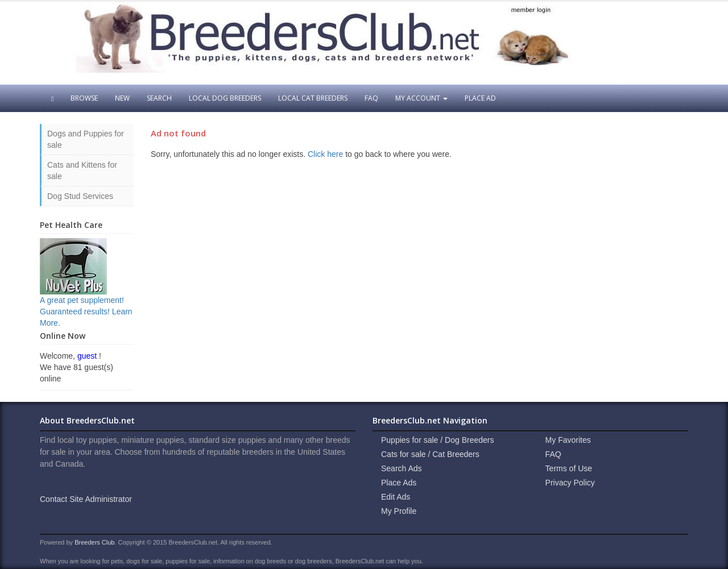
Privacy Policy (570, 483)
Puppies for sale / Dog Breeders (437, 440)
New (122, 98)
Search (159, 98)
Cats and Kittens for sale (82, 171)
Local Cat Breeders (313, 98)
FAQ (371, 98)
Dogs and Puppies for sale (86, 139)
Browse (84, 98)
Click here (325, 154)
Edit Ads (396, 497)
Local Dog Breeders (225, 98)
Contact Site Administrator (86, 499)
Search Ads (402, 468)
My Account (421, 98)
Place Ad (480, 98)
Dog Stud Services (80, 196)
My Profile (399, 511)
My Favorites (568, 440)
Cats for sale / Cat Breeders (430, 454)
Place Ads (399, 483)
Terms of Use (569, 468)
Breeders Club (94, 542)
